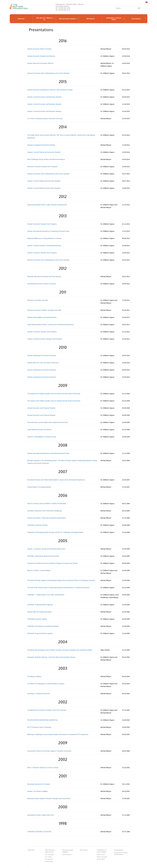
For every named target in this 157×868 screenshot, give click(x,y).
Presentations (136, 19)
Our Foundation (50, 855)
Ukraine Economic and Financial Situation (41, 408)
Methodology (49, 861)
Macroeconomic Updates (67, 19)
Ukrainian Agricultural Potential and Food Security (44, 277)
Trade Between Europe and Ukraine (39, 430)
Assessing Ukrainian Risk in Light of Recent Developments (47, 205)
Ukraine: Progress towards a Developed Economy (44, 246)
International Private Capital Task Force (41, 815)
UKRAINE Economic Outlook (37, 619)
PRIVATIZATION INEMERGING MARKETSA (42, 720)
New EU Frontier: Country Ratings (39, 570)
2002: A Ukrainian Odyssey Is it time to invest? (43, 768)
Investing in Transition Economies (39, 694)
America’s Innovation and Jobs (38, 300)
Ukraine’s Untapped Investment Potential (41, 145)
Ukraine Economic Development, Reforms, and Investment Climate (50, 90)
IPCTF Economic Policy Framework (39, 727)
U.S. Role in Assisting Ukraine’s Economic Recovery (45, 119)
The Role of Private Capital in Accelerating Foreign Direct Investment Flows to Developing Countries (61, 580)
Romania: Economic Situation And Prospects (42, 167)
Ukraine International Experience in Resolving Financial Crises (48, 231)
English (147, 2)
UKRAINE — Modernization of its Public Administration (46, 595)
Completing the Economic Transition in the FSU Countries (47, 710)
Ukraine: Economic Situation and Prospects (42, 332)
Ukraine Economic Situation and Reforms (41, 56)
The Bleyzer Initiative (34, 676)
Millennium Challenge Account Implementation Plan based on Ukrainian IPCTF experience (58, 734)
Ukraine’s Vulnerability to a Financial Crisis (42, 437)
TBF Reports (90, 19)
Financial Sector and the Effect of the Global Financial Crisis (48, 422)
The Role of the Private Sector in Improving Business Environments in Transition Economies (58, 588)
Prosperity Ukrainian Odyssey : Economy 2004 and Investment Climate (51, 657)
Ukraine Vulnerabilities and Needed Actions (42, 317)
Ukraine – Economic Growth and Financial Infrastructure (46, 549)
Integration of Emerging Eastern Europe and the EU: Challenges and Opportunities (55, 532)
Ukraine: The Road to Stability (37, 791)
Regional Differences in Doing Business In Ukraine (44, 238)
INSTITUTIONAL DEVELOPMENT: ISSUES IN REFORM (47, 504)
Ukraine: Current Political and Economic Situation (44, 152)
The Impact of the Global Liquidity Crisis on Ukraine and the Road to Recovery (54, 394)
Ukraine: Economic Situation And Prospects (42, 224)
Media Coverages (102, 857)
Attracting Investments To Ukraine (39, 784)
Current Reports (67, 855)
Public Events (101, 855)
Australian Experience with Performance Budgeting (44, 511)
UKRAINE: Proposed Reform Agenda (40, 605)
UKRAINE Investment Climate (37, 525)
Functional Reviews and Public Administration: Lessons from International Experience (56, 480)
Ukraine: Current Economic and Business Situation (44, 97)
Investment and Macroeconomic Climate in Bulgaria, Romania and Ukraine (52, 563)
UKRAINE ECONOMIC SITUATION (39, 832)
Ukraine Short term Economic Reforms (40, 63)
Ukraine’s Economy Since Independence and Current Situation (48, 73)
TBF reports (84, 850)
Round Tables (101, 859)
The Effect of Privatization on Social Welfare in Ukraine (46, 684)
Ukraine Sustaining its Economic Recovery (42, 356)
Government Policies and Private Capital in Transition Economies (49, 751)
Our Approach (49, 859)
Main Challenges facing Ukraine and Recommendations (46, 159)
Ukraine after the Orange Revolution (39, 612)
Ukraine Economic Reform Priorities (39, 49)
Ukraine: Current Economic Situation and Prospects (45, 339)
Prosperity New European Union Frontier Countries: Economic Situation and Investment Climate (60, 650)
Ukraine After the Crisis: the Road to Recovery (43, 363)
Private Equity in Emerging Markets (39, 487)
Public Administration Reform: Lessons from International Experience (50, 325)
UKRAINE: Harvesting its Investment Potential (43, 626)
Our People (48, 857)
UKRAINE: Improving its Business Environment (43, 556)
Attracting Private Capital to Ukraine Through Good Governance (49, 798)
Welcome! (21, 19)
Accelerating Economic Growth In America (41, 284)
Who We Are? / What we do (44, 19)
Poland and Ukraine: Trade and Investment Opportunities (47, 518)
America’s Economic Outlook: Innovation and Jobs (44, 310)
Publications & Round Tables (114, 19)
